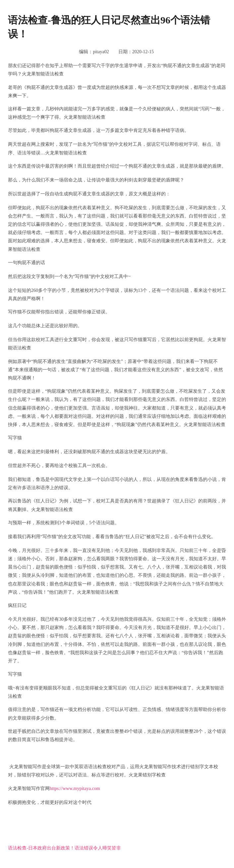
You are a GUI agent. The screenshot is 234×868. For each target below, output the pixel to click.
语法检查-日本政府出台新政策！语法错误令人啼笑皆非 (64, 848)
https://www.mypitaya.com (75, 789)
